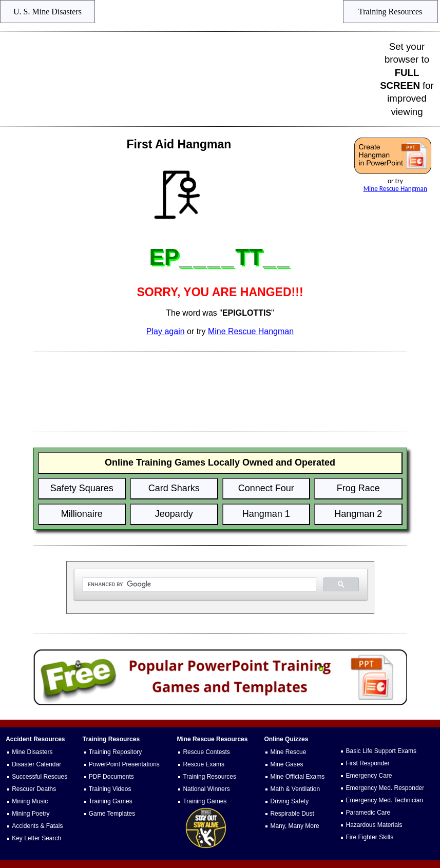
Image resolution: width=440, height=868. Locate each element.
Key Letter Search (36, 838)
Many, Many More (294, 826)
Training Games (111, 801)
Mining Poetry (31, 814)
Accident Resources (35, 739)
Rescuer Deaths (34, 789)
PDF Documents (111, 777)
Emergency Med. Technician (384, 800)
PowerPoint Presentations (124, 764)
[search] (198, 584)
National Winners (206, 789)
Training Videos (110, 789)
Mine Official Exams (297, 777)
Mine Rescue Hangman (395, 189)
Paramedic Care (368, 813)
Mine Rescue (288, 752)
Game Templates (112, 814)
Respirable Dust (292, 814)
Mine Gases (286, 764)
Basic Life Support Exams (381, 751)
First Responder (367, 763)
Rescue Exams (204, 764)
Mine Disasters (32, 752)
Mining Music (30, 801)
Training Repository (116, 752)
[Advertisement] (192, 79)
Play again (166, 331)
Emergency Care (369, 776)
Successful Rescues (40, 777)
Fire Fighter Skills (369, 837)
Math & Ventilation (295, 789)
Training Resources (209, 777)
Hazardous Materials (374, 825)
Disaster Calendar (36, 764)
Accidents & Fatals (37, 826)
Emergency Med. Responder (385, 788)
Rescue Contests (206, 752)
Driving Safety (289, 801)
